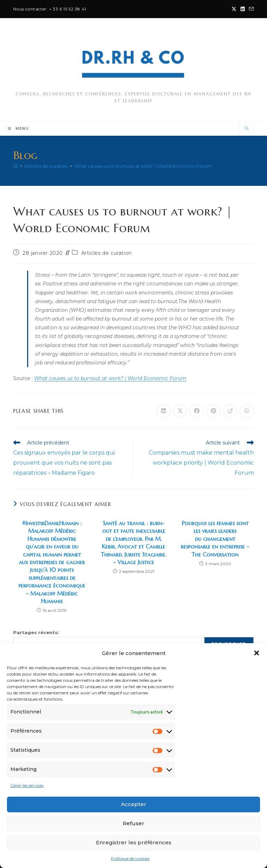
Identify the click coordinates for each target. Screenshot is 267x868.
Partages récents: (36, 632)
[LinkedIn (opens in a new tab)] (243, 9)
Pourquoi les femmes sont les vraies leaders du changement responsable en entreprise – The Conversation (215, 539)
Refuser (133, 823)
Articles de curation (107, 253)
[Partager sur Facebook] (197, 411)
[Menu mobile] (19, 129)
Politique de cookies (130, 858)
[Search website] (246, 129)
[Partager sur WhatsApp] (247, 411)
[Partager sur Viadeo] (230, 411)
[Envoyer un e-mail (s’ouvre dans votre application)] (250, 9)
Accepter (134, 804)
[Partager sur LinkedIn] (163, 411)
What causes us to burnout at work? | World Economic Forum (143, 166)
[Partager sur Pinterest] (213, 411)
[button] (257, 653)
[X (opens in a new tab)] (234, 9)
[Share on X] (180, 411)
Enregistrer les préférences (134, 842)
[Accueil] (15, 166)
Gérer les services (27, 785)
